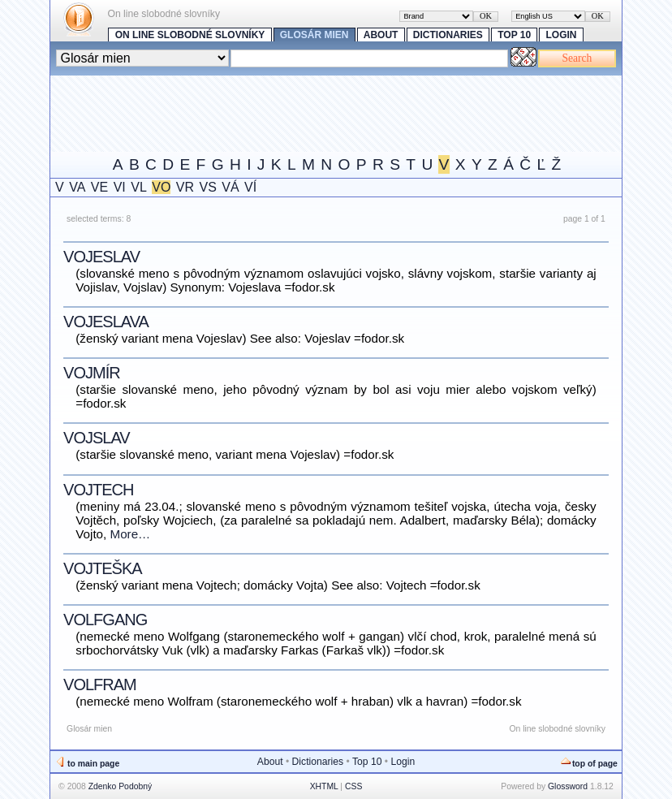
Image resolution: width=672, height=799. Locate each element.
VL (139, 187)
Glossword (568, 786)
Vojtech (98, 490)
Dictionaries (448, 35)
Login (562, 35)
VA (77, 187)
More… (131, 534)
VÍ (250, 187)
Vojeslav (101, 257)
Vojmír (92, 373)
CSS (353, 786)
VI (120, 187)
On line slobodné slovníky (190, 35)
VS (208, 187)
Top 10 (514, 35)
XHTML (324, 786)
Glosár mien (314, 35)
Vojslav (97, 438)
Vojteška (102, 568)
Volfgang (105, 620)
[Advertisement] (346, 112)
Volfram (100, 685)
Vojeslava (106, 322)
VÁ (230, 187)
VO (161, 187)
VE (99, 187)
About (381, 35)
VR (185, 187)
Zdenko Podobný (121, 786)
